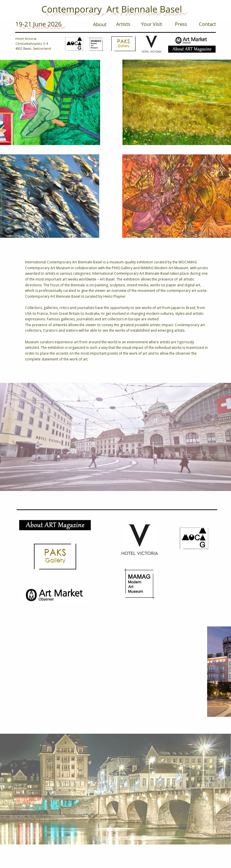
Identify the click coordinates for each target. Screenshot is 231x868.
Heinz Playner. (115, 296)
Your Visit (152, 24)
